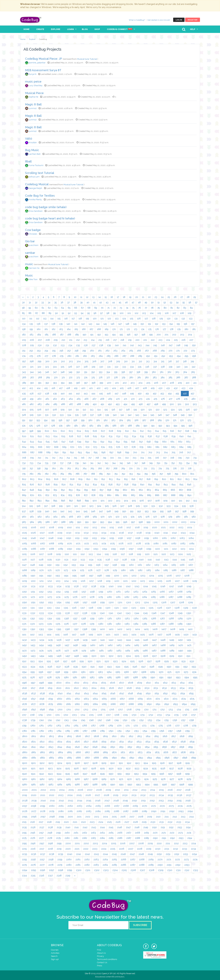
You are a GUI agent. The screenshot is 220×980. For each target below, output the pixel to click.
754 (188, 463)
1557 (49, 672)
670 (72, 447)
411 (195, 383)
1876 (166, 752)
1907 (86, 763)
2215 (24, 849)
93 (76, 313)
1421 (108, 635)
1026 (33, 533)
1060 (155, 538)
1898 (185, 758)
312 (140, 361)
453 (162, 394)
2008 (99, 790)
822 (180, 479)
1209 (25, 581)
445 (101, 394)
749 (151, 463)
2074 (180, 806)
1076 (121, 543)
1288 (180, 597)
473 (140, 399)
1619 (50, 688)
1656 (25, 699)
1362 (118, 618)
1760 (33, 726)
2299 (70, 870)
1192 (49, 576)
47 (133, 302)
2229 (149, 849)
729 (180, 458)
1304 (146, 602)
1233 (50, 586)
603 (71, 431)
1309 (190, 602)
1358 (84, 618)
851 (55, 490)
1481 (101, 651)
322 (39, 367)
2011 (126, 790)
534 (69, 415)
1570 (161, 672)
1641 (69, 693)
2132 (170, 822)
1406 (155, 629)
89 (50, 313)
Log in (179, 20)
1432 (24, 640)
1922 (42, 768)
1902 (42, 763)
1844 (60, 747)
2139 (59, 827)
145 (105, 324)
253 (39, 351)
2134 (187, 822)
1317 (83, 608)
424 (114, 388)
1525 (132, 661)
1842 (42, 747)
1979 (189, 779)
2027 (97, 795)
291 (156, 356)
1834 (148, 742)
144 (98, 324)
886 (157, 495)
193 (106, 335)
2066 (107, 806)
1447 (154, 640)
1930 (111, 768)
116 (66, 319)
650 (87, 442)
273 (193, 351)
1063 (182, 538)
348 (63, 372)
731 (195, 458)
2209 (150, 843)
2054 (170, 801)
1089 (61, 549)
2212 (176, 843)
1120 (147, 554)
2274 (195, 859)
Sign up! (55, 959)
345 (39, 372)
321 (32, 367)
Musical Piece (34, 93)
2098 (52, 817)
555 (53, 420)
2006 (80, 790)
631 (111, 436)
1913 (137, 763)
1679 (51, 704)
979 (170, 517)
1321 (117, 608)
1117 (123, 554)
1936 (163, 768)
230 (40, 345)
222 (153, 340)
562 (106, 420)
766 (100, 468)
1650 (148, 693)
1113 (91, 554)
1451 (189, 640)
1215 (75, 581)
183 (31, 335)
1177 (98, 570)
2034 (161, 795)
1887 (87, 758)
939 (39, 511)
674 (103, 447)
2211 (168, 843)
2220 (68, 849)
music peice (33, 82)
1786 (76, 731)
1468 (163, 645)
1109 (58, 554)
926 (115, 506)
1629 (138, 688)
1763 (59, 726)
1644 (95, 693)
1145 (183, 560)
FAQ (99, 950)
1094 (105, 549)
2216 (33, 849)
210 (63, 340)
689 (48, 452)
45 (120, 302)
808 (72, 479)
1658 (42, 699)
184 (39, 335)
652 (102, 442)
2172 (172, 833)
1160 (131, 565)
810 (88, 479)
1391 (24, 629)
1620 (59, 688)
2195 (24, 843)
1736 (185, 715)
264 (123, 351)
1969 (104, 779)
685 (189, 447)
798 (169, 474)
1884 (60, 758)
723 (134, 458)
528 (24, 415)
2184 (102, 838)
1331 (24, 613)
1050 (69, 538)
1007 (43, 527)
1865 (69, 752)
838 (126, 485)
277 (46, 356)
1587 (127, 677)
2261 (78, 859)
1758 (192, 720)
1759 (24, 726)
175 (150, 329)
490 (95, 404)
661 (172, 442)
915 (31, 506)
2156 (33, 833)
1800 (25, 736)
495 (133, 404)
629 (95, 436)
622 (40, 436)
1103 (183, 549)
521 (150, 410)
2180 (67, 838)
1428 (169, 635)
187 (62, 335)
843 (166, 485)
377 (108, 377)
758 (39, 468)
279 (62, 356)
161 (46, 329)
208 (48, 340)
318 (185, 361)
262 (107, 351)
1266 (162, 592)
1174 (74, 570)
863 (149, 490)
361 (162, 372)
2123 (92, 822)
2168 (138, 833)
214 (93, 340)
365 (193, 372)
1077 (130, 543)
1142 (158, 560)
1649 (139, 693)
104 (152, 313)
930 (146, 506)
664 (24, 447)
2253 (186, 854)
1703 (86, 710)
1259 (101, 592)
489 (87, 404)
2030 (125, 795)
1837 (174, 742)
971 (110, 517)
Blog (85, 29)
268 (155, 351)
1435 (50, 640)
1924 (59, 768)
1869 (105, 752)
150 (142, 324)
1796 (162, 731)
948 (109, 511)
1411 (24, 635)
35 (55, 302)
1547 (143, 667)
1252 (41, 592)
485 (55, 404)
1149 (41, 565)
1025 (24, 533)
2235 (25, 854)
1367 (162, 618)
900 (95, 501)
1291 (33, 602)
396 (78, 383)
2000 (25, 790)
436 (32, 394)
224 (168, 340)
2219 (59, 849)
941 (55, 511)
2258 (51, 859)
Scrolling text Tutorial (40, 173)
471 (125, 399)
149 (135, 324)
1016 (120, 527)
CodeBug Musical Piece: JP (44, 59)
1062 (173, 538)
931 (153, 506)
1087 (43, 549)
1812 (131, 736)
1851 (121, 747)
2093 (181, 811)
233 (63, 345)
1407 (164, 629)
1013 (95, 527)
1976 (163, 779)
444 (93, 394)
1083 (183, 543)
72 (115, 308)
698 (119, 452)
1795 (153, 731)
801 (192, 474)
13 (93, 297)
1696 (25, 710)
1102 (174, 549)
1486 (145, 651)
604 (79, 431)
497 (148, 404)
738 (69, 463)
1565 (118, 672)
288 (132, 356)
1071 (78, 543)
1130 (58, 560)
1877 (175, 752)
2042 (61, 801)
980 (178, 517)
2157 (41, 833)
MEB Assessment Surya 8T (43, 70)
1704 (94, 710)
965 (63, 517)
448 (124, 394)
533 (62, 415)
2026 (88, 795)
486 (63, 404)
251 (24, 351)
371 (63, 377)
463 (63, 399)
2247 (132, 854)
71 (108, 308)
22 (149, 297)
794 (139, 474)
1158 (115, 565)
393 (55, 383)
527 (195, 410)
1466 (145, 645)
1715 (187, 710)
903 (118, 501)
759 (46, 468)
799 (176, 474)
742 (99, 463)
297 (24, 361)
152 (157, 324)
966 (71, 517)
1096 (122, 549)
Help (193, 29)
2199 (59, 843)
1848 (95, 747)
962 (40, 517)
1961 (33, 779)
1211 (41, 581)
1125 (189, 554)
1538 (67, 667)
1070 (69, 543)
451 (147, 394)
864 (157, 490)
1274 (58, 597)
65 (69, 308)
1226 (169, 581)
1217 (91, 581)
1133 (83, 560)
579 (61, 426)
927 (122, 506)
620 (24, 436)
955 (162, 511)
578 (53, 426)
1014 (103, 527)
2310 (170, 870)
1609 (140, 683)
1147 (24, 565)
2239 (61, 854)
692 (72, 452)
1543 (109, 667)
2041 (52, 801)
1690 (149, 704)
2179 (58, 838)
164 (69, 329)
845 (181, 485)
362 (169, 372)
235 (78, 345)
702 (150, 452)
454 (170, 394)
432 (176, 388)
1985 (68, 785)
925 (107, 506)
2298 (60, 870)
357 (131, 372)
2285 (114, 865)
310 (126, 361)
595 (183, 426)
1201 (125, 576)
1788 (94, 731)
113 (45, 319)
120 (95, 319)
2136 (33, 827)
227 (191, 340)
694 (88, 452)
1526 (141, 661)
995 (118, 522)
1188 (191, 570)
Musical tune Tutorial (87, 59)
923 (91, 506)
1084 (192, 543)
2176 (33, 838)
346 (47, 372)
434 (191, 388)
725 (150, 458)
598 (31, 431)
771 (138, 468)
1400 (102, 629)
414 (39, 388)
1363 (127, 618)
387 (186, 377)
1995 (156, 785)
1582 (83, 677)
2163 (93, 833)
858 (109, 490)
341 (186, 367)
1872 (131, 752)
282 (85, 356)
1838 (183, 742)
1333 (41, 613)
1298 (94, 602)
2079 (52, 811)
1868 (96, 752)
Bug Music (32, 150)
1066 (34, 543)
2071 (153, 806)
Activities (55, 953)
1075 (112, 543)
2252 (177, 854)
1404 (137, 629)
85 (23, 313)
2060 (52, 806)
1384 (136, 624)
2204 (104, 843)
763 (77, 468)
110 (24, 319)
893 (40, 501)
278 (54, 356)
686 (24, 452)
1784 (59, 731)
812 (103, 479)
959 (192, 511)
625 (63, 436)
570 (167, 420)
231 (47, 345)
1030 (69, 533)
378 (116, 377)
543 (137, 415)
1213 (58, 581)
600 (47, 431)
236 (86, 345)
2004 (62, 790)
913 (195, 501)
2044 (80, 801)
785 (70, 474)
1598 (41, 683)
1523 (115, 661)
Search (54, 956)
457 (192, 394)
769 (123, 468)
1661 (68, 699)
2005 (71, 790)
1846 (77, 747)
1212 (50, 581)
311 (133, 361)
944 (78, 511)
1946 (76, 774)
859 (117, 490)
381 (139, 377)
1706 (112, 710)
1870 (114, 752)
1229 (195, 581)
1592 (170, 677)
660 (164, 442)
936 (192, 506)
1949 (102, 774)
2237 (43, 854)
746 (129, 463)
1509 (172, 656)
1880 (25, 758)
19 (130, 297)
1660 (60, 699)
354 (108, 372)
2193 (181, 838)
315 (163, 361)
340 (178, 367)
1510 (180, 656)
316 (170, 361)
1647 (122, 693)
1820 (25, 742)
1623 (85, 688)
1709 (138, 710)
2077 (34, 811)
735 (47, 463)
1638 (42, 693)
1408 (173, 629)
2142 (85, 827)
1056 (120, 538)
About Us (101, 953)
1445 (137, 640)
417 (61, 388)
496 (141, 404)
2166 (120, 833)
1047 (42, 538)
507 (47, 410)
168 (99, 329)
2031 (134, 795)
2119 (58, 822)
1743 (66, 720)
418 (68, 388)
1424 (134, 635)
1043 (183, 533)
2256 (33, 859)
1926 (76, 768)
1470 (181, 645)
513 (92, 410)
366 (24, 377)
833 (87, 485)
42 (101, 302)
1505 (137, 656)
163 (61, 329)
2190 (155, 838)
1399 (94, 629)
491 (102, 404)
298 (32, 361)
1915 (154, 763)
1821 (33, 742)
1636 (25, 693)
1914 (146, 763)
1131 (66, 560)
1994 (147, 785)
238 (101, 345)
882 (125, 495)
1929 (102, 768)
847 (24, 490)
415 (46, 388)
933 (169, 506)
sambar (30, 253)
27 (182, 297)
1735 (176, 715)
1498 (76, 656)
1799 (187, 731)
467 (94, 399)
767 (108, 468)
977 (155, 517)
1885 (69, 758)
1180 (123, 570)
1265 (153, 592)
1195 (74, 576)
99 (114, 313)
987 (56, 522)
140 (68, 324)
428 (145, 388)
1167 (191, 565)
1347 (163, 613)
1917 (171, 763)
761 (62, 468)
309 (118, 361)
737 (62, 463)
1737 (193, 715)
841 (150, 485)
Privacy (100, 956)
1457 (67, 645)
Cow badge (33, 230)
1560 (75, 672)
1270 (24, 597)
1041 (166, 533)
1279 (101, 597)
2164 (102, 833)
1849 (104, 747)
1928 (94, 768)
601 (55, 431)
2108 (141, 817)
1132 (74, 560)
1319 (99, 608)
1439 (85, 640)
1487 (154, 651)
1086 (34, 549)
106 (167, 313)
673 (95, 447)
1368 (171, 618)
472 (133, 399)
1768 (102, 726)
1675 (192, 699)
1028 (51, 533)
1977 (172, 779)
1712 (163, 710)
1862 (42, 752)
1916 (162, 763)
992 (94, 522)
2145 (111, 827)
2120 (66, 822)
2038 (25, 801)
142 (83, 324)
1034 (104, 533)
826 (32, 485)
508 (55, 410)
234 (70, 345)
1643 (86, 693)
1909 (104, 763)
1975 (155, 779)
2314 (24, 876)
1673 (175, 699)
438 (47, 394)
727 (165, 458)
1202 (134, 576)
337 (155, 367)
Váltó (29, 139)
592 (160, 426)
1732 (151, 715)
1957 (170, 774)
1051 (77, 538)
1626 (111, 688)
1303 (137, 602)
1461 (101, 645)
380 (131, 377)
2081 (70, 811)
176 (157, 329)
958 (185, 511)
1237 (85, 586)
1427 (160, 635)
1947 (85, 774)
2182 (85, 838)
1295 (68, 602)
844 (174, 485)
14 (100, 297)
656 (133, 442)
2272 (177, 859)
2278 (51, 865)
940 (47, 511)
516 (113, 410)
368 (40, 377)
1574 (194, 672)
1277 (84, 597)
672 (88, 447)
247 (171, 345)
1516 (57, 661)
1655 (191, 693)
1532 (192, 661)
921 (76, 506)
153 (164, 324)
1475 (50, 651)
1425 (142, 635)
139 (61, 324)
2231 (167, 849)
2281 (78, 865)
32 (36, 302)
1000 (157, 522)
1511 (188, 656)
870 (32, 495)
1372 (33, 624)
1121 (155, 554)
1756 (175, 720)
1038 (139, 533)
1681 (68, 704)
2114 (191, 817)
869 (24, 495)
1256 (75, 592)
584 (99, 426)
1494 (42, 656)
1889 (105, 758)
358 (138, 372)
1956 (162, 774)
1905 (68, 763)
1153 (74, 565)
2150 (154, 827)
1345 (145, 613)
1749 (117, 720)
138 (53, 324)
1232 (42, 586)
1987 (86, 785)
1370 (189, 618)
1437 (68, 640)
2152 (171, 827)
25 (169, 297)
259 (84, 351)
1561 (83, 672)
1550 (169, 667)
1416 (66, 635)
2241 (79, 854)
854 (78, 490)
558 (75, 420)
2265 (114, 859)
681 (157, 447)
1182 (140, 570)
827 (40, 485)
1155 (90, 565)
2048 (116, 801)
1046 (33, 538)
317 (177, 361)
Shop (97, 29)
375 (93, 377)
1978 (180, 779)
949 (117, 511)
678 (134, 447)
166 (84, 329)
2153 (180, 827)
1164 (165, 565)
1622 (76, 688)
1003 (184, 522)
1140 (141, 560)
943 (70, 511)
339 (170, 367)
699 (127, 452)
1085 (25, 549)
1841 (33, 747)
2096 (34, 817)
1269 (189, 592)
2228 (140, 849)
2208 (141, 843)
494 (125, 404)
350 (78, 372)
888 (173, 495)
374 (86, 377)
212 (78, 340)
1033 (95, 533)
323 (47, 367)
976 (148, 517)
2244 (105, 854)
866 (173, 490)
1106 (33, 554)
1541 (92, 667)
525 (180, 410)
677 (126, 447)
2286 (123, 865)
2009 (108, 790)
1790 (111, 731)
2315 (33, 876)
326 (70, 367)
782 (47, 474)
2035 (170, 795)
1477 (67, 651)
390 (32, 383)
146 (113, 324)
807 (64, 479)
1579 (58, 677)
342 (194, 367)
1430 (186, 635)
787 (85, 474)
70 (102, 308)
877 (86, 495)
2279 (60, 865)
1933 (137, 768)
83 (185, 308)
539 (107, 415)
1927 (85, 768)
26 (175, 297)
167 (91, 329)
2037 (189, 795)
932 (161, 506)
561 (98, 420)
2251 (168, 854)
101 (129, 313)
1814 (148, 736)
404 (140, 383)
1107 (41, 554)
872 (47, 495)
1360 (101, 618)
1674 (183, 699)
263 (115, 351)
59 (30, 308)
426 (129, 388)
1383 (127, 624)
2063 (79, 806)
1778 (186, 726)
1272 (41, 597)
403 (133, 383)
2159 (58, 833)
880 (109, 495)
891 (24, 501)
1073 (95, 543)
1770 (119, 726)
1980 (25, 785)
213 (85, 340)
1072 (87, 543)
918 (53, 506)
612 (142, 431)
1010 (69, 527)
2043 (70, 801)
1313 (49, 608)
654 (118, 442)
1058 (138, 538)
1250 (24, 592)
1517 (65, 661)
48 (139, 302)
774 (160, 468)
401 (117, 383)
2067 (117, 806)
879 (101, 495)
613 (149, 431)
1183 (149, 570)
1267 (171, 592)
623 (48, 436)
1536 (50, 667)
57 (196, 302)
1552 (185, 667)
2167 (129, 833)
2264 (105, 859)
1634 (182, 688)
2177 (41, 838)
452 (155, 394)
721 (119, 458)
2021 (43, 795)
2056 (188, 801)
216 (107, 340)
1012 (86, 527)
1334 (50, 613)
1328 (177, 608)
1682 (77, 704)
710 (39, 458)
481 (24, 404)
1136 (108, 560)
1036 (121, 533)
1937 (172, 768)
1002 (175, 522)
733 (31, 463)
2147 (128, 827)
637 (158, 436)
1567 (135, 672)
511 (77, 410)
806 (56, 479)
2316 (42, 876)
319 (192, 361)
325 (62, 367)
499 (164, 404)
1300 (111, 602)
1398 (85, 629)
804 (40, 479)
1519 (82, 661)
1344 (137, 613)
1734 (168, 715)
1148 (33, 565)
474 (148, 399)
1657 (33, 699)
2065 (98, 806)
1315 (66, 608)
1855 (156, 747)
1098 (140, 549)
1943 (50, 774)
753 (180, 463)
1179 (115, 570)
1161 (140, 565)
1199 (108, 576)
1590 (153, 677)
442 (78, 394)
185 (47, 335)
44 (114, 302)
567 (144, 420)
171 (121, 329)
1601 (68, 683)
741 (92, 463)
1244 (146, 586)
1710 (146, 710)
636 (150, 436)
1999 (191, 785)
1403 (129, 629)
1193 (58, 576)
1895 (158, 758)
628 (87, 436)
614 (157, 431)
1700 (60, 710)
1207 (178, 576)
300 (47, 361)
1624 (94, 688)
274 (24, 356)
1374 (50, 624)
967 (79, 517)
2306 (133, 870)
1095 (113, 549)
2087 (126, 811)
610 (127, 431)
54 (177, 302)
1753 (150, 720)
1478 (75, 651)
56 (190, 302)
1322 (125, 608)
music (29, 264)
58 (23, 308)
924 (99, 506)
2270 (160, 859)
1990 (113, 785)
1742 (58, 720)
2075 (189, 806)
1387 (162, 624)
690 (56, 452)
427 (137, 388)
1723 (74, 715)
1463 (119, 645)
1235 (68, 586)
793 (131, 474)
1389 (180, 624)
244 (147, 345)
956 (169, 511)
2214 (194, 843)
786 (78, 474)
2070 (145, 806)
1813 (139, 736)
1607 (122, 683)
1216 (83, 581)
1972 (129, 779)
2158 (50, 833)
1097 (131, 549)
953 (147, 511)
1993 (138, 785)
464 (71, 399)
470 (118, 399)
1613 (174, 683)
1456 (58, 645)
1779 (194, 726)
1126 (24, 560)
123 (117, 319)
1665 (104, 699)
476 (163, 399)
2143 (94, 827)
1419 (91, 635)
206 (32, 340)
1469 (172, 645)
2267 (133, 859)
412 (24, 388)
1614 (182, 683)
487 (71, 404)
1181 (132, 570)
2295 (34, 870)
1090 (70, 549)
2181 (76, 838)
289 (140, 356)
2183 (93, 838)
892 (32, 501)
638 (166, 436)
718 (97, 458)
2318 (59, 876)
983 (24, 522)
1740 (42, 720)
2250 (159, 854)
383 (155, 377)
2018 (188, 790)
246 (163, 345)
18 (124, 297)
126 (139, 319)
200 (159, 335)
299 (39, 361)
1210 (33, 581)
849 (40, 490)
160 (39, 329)
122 (109, 319)
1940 (25, 774)
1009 (61, 527)
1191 (41, 576)
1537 (58, 667)
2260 (69, 859)
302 (63, 361)
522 (158, 410)
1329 (186, 608)
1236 (76, 586)
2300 (79, 870)
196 (129, 335)
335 (139, 367)
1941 (33, 774)
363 (177, 372)
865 (165, 490)
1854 (147, 747)
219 (130, 340)
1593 (178, 677)
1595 (195, 677)
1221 (125, 581)
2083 (89, 811)
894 (47, 501)
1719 (41, 715)
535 (77, 415)
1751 (133, 720)
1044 (192, 533)
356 (123, 372)
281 (77, 356)
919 (61, 506)
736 (54, 463)
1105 (24, 554)
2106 (123, 817)
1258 (92, 592)
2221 (77, 849)
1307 (173, 602)
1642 (78, 693)
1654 (183, 693)
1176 (90, 570)
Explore (56, 29)
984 (32, 522)
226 (183, 340)
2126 (118, 822)
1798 (179, 731)
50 (152, 302)
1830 (113, 742)
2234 (194, 849)
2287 (133, 865)
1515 (49, 661)
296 (194, 356)
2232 (176, 849)
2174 (189, 833)
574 (24, 426)
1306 (164, 602)
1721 (57, 715)
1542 (101, 667)
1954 (145, 774)
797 (161, 474)
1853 (138, 747)
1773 (144, 726)
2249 (150, 854)
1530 (175, 661)
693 (80, 452)
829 (56, 485)
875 (70, 495)
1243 (137, 586)
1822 (42, 742)
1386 (153, 624)
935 (184, 506)
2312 (187, 870)
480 (194, 399)
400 (109, 383)
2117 (41, 822)
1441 (103, 640)
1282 (127, 597)
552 (31, 420)
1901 (33, 763)
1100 (158, 549)
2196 (33, 843)
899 (87, 501)
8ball (28, 161)
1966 (77, 779)
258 (76, 351)
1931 (120, 768)
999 (149, 522)
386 (178, 377)
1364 (136, 618)
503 (195, 404)
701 (143, 452)
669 (64, 447)
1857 (173, 747)
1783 (50, 731)
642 (24, 442)
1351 (24, 618)
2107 (132, 817)
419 (76, 388)
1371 (24, 624)
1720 (49, 715)
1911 (121, 763)
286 (116, 356)
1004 (193, 522)
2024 (70, 795)
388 (194, 377)
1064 (191, 538)
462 (55, 399)
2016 (170, 790)
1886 (78, 758)
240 (117, 345)
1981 (33, 785)
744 (114, 463)
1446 (146, 640)
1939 (189, 768)
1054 (103, 538)
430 (160, 388)
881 (117, 495)
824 (195, 479)
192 (99, 335)
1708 (129, 710)
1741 (50, 720)
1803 (51, 736)
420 (83, 388)
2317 (50, 876)
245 (155, 345)
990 (79, 522)
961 (32, 517)
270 (170, 351)
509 (63, 410)
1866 (78, 752)
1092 (87, 549)
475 (155, 399)
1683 (86, 704)
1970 (113, 779)
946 (93, 511)
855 (86, 490)
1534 (33, 667)
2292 (178, 865)
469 (110, 399)
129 (161, 319)
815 (126, 479)
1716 (195, 710)
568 (152, 420)
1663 (86, 699)
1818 (182, 736)
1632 (164, 688)
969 (95, 517)
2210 (159, 843)
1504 (128, 656)
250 (194, 345)
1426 (151, 635)
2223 (95, 849)
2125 (109, 822)
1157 (106, 565)
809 (80, 479)
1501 (103, 656)
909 (166, 501)
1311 (33, 608)
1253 (50, 592)
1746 (91, 720)
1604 (95, 683)
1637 (33, 693)
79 (159, 308)
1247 (172, 586)
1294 (59, 602)
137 (46, 324)
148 (127, 324)
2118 (49, 822)
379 (123, 377)
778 (190, 468)
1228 (186, 581)
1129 (50, 560)
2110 (158, 817)
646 (56, 442)
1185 (166, 570)
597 (24, 431)
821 (172, 479)
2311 (178, 870)
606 (95, 431)
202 (174, 335)
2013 (144, 790)
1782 (42, 731)
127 (146, 319)
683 (173, 447)
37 (68, 302)
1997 (173, 785)
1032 (86, 533)
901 (103, 501)
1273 (50, 597)
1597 (33, 683)
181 (194, 329)
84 (191, 308)
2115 (24, 822)
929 (138, 506)
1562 (92, 672)
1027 (42, 533)
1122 (164, 554)
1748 (108, 720)
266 (139, 351)
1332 (33, 613)
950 (124, 511)
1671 (158, 699)
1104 (191, 549)
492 (110, 404)
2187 (129, 838)
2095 (25, 817)
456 (185, 394)
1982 (42, 785)
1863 (51, 752)
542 (130, 415)
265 (131, 351)
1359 (92, 618)
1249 (189, 586)
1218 (100, 581)
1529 (166, 661)
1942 (42, 774)
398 (93, 383)
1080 (156, 543)
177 (164, 329)
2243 (96, 854)
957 (177, 511)
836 (111, 485)
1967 (86, 779)
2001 (34, 790)
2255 (24, 859)
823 (187, 479)
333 (124, 367)
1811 (123, 736)
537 (92, 415)
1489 (172, 651)
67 (82, 308)
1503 (120, 656)
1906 (77, 763)
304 (79, 361)
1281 (118, 597)
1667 (122, 699)
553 (38, 420)
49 (146, 302)
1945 (68, 774)
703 (158, 452)
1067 (43, 543)
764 (85, 468)
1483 (119, 651)
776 (175, 468)
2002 (43, 790)
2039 (34, 801)
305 (86, 361)
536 (84, 415)
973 (125, 517)
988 (63, 522)
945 (86, 511)
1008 (51, 527)
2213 (185, 843)
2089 (144, 811)
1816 (165, 736)
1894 (149, 758)
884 (141, 495)
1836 (165, 742)
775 (167, 468)
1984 (60, 785)
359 (146, 372)
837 (118, 485)
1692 (167, 704)
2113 (183, 817)
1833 (139, 742)
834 (95, 485)
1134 (91, 560)
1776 (169, 726)
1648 (130, 693)
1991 (121, 785)
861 (133, 490)
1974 (146, 779)
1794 (145, 731)
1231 (33, 586)
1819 (191, 736)
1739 (33, 720)
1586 (118, 677)
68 (89, 308)
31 (30, 302)
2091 (163, 811)
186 (54, 335)
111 (31, 319)
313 (148, 361)
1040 (157, 533)
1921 (33, 768)
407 (164, 383)
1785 (68, 731)
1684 (95, 704)
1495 (50, 656)
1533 (24, 667)
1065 (25, 543)
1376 (66, 624)
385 (170, 377)
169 (107, 329)
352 (93, 372)
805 (48, 479)
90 (57, 313)
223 (160, 340)
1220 (117, 581)
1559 (66, 672)
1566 (126, 672)
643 (32, 442)
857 (101, 490)
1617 (33, 688)
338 (163, 367)
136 (39, 324)
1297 (85, 602)
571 (175, 420)
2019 (25, 795)
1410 (190, 629)
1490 (181, 651)
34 (49, 302)
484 (47, 404)
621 (32, 436)
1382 (118, 624)
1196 (83, 576)
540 (115, 415)
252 (31, 351)
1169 (33, 570)
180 (186, 329)
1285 (153, 597)
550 (190, 415)
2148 (137, 827)
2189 (146, 838)
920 (69, 506)
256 (61, 351)
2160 (67, 833)
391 (40, 383)
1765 (76, 726)
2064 (89, 806)
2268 (142, 859)
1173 (66, 570)
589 (138, 426)
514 (99, 410)
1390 (189, 624)
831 (71, 485)
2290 (160, 865)
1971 (121, 779)
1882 (42, 758)
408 (172, 383)
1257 (84, 592)
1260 (110, 592)
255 (54, 351)
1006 (34, 527)
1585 (109, 677)
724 (142, 458)
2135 (24, 827)
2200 (68, 843)
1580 (66, 677)
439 (55, 394)
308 (110, 361)
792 (123, 474)
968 (87, 517)
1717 (24, 715)
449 (132, 394)
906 (142, 501)
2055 (179, 801)
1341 (111, 613)
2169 (146, 833)
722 (127, 458)
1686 (113, 704)
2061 (61, 806)
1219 (108, 581)
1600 (59, 683)
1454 (41, 645)
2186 (120, 838)
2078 (43, 811)
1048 (51, 538)
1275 (67, 597)
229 (32, 345)
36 (62, 302)
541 (122, 415)
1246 (163, 586)
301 (55, 361)
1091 (78, 549)
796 (154, 474)
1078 (138, 543)
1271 (33, 597)
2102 (88, 817)
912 (188, 501)
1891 (123, 758)
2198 (50, 843)
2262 (87, 859)
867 (181, 490)
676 (118, 447)
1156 (98, 565)
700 (135, 452)
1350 (189, 613)
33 (43, 302)
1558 (58, 672)
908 (158, 501)
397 (86, 383)
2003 (53, 790)
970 (103, 517)
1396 (67, 629)
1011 (78, 527)
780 (31, 474)
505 (32, 410)
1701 (69, 710)
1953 (136, 774)
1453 (33, 645)
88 (43, 313)
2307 (142, 870)
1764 (67, 726)
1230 (25, 586)
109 (189, 313)
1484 (128, 651)
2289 (151, 865)
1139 (133, 560)
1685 (104, 704)
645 (48, 442)
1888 (96, 758)
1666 (113, 699)
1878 (183, 752)
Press (100, 966)
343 (24, 372)
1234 (59, 586)
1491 (189, 651)
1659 (51, 699)
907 (150, 501)
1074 (104, 543)
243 (140, 345)
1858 (182, 747)
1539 (75, 667)
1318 (91, 608)
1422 (117, 635)
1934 (146, 768)
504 (24, 410)
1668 (131, 699)
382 (147, 377)
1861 (34, 752)
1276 (75, 597)
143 (90, 324)
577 (46, 426)
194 (114, 335)
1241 (120, 586)
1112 (83, 554)
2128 (135, 822)
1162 (148, 565)
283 (93, 356)
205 (24, 340)
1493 (33, 656)
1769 (111, 726)
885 (149, 495)
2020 (34, 795)
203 (182, 335)
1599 (50, 683)
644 (40, 442)
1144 (175, 560)
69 (96, 308)
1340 (102, 613)
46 (126, 302)
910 (173, 501)
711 (47, 458)
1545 (126, 667)
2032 (143, 795)
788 (93, 474)
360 (154, 372)
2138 (50, 827)
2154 (188, 827)
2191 (164, 838)
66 (76, 308)
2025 (79, 795)
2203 (95, 843)
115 (59, 319)
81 (172, 308)
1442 (111, 640)
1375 (58, 624)
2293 (187, 865)
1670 (149, 699)
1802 (42, 736)
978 (163, 517)
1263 (136, 592)
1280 (109, 597)
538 (100, 415)
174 (143, 329)
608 (111, 431)
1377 (75, 624)
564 (121, 420)
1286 (162, 597)
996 (125, 522)
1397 (76, 629)
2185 (111, 838)
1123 (172, 554)
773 (153, 468)
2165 (111, 833)
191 (92, 335)
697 (111, 452)
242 (132, 345)
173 (136, 329)
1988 (95, 785)
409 (180, 383)
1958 (179, 774)
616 (172, 431)
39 (81, 302)
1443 (120, 640)
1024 (190, 527)
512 (84, 410)
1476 (58, 651)
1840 (25, 747)
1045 (24, 538)
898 (79, 501)
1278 (92, 597)
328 (86, 367)
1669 (140, 699)
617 (180, 431)
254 (46, 351)
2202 (86, 843)
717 (90, 458)
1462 (110, 645)
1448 (163, 640)
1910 (113, 763)
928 (130, 506)
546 (160, 415)
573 (189, 420)
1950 (111, 774)
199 (151, 335)
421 (91, 388)
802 (24, 479)
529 (32, 415)
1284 (145, 597)
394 (63, 383)
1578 (49, 677)
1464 (128, 645)
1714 (179, 710)
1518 (73, 661)
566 (136, 420)
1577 (41, 677)
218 (122, 340)
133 (191, 319)
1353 (41, 618)
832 (79, 485)
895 (55, 501)
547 (167, 415)
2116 (33, 822)
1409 (182, 629)
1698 (42, 710)
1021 (163, 527)
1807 (87, 736)
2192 (172, 838)
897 (71, 501)
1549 (160, 667)
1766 (85, 726)
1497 (68, 656)
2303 (106, 870)
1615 (191, 683)
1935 (154, 768)
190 (84, 335)
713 (61, 458)
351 (86, 372)
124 (124, 319)
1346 (154, 613)
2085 (107, 811)
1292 (42, 602)
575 (31, 426)
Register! (193, 20)
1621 (68, 688)
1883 (51, 758)
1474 (41, 651)
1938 (180, 768)
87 (37, 313)
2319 (68, 876)
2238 (51, 854)
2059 (43, 806)
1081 (165, 543)
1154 (82, 565)
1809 (105, 736)
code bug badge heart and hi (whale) (50, 218)
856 (94, 490)
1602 (77, 683)
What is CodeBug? (137, 20)
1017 (129, 527)
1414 (49, 635)
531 (47, 415)
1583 (92, 677)
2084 (98, 811)
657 (141, 442)
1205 (160, 576)
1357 (75, 618)
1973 (138, 779)
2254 (194, 854)
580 (68, 426)
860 (125, 490)
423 (106, 388)
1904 (60, 763)
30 (23, 302)
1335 (59, 613)
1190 (33, 576)
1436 (59, 640)
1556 (41, 672)
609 (119, 431)
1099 (149, 549)
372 (71, 377)
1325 (151, 608)
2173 (180, 833)
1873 (140, 752)
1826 (77, 742)
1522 (107, 661)
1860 (25, 752)
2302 (97, 870)
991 (87, 522)
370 (56, 377)
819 (156, 479)
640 (182, 436)
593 (168, 426)
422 (99, 388)
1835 (157, 742)
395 (70, 383)
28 (188, 297)
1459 (84, 645)
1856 (164, 747)
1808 (96, 736)
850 (48, 490)
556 (60, 420)
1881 (34, 758)
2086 (116, 811)
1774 (152, 726)
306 (94, 361)
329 (93, 367)
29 (195, 297)
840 (142, 485)
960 (24, 517)
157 (193, 324)
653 (110, 442)
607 (103, 431)
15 (106, 297)
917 (46, 506)
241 (124, 345)
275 (31, 356)
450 (140, 394)
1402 (120, 629)
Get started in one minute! (159, 20)
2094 (190, 811)
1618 (41, 688)
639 (174, 436)
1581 (75, 677)
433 (183, 388)
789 (101, 474)
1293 (50, 602)
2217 (42, 849)
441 (70, 394)
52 (165, 302)
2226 (122, 849)
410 (188, 383)
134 (24, 324)
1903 (51, 763)
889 (181, 495)
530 (39, 415)
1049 (60, 538)
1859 (191, 747)
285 (109, 356)
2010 (117, 790)
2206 (123, 843)
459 (32, 399)
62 (49, 308)
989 (71, 522)
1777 (177, 726)
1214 (66, 581)
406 (156, 383)
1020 (155, 527)
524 (173, 410)
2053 (161, 801)
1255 (67, 592)
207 (40, 340)
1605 (104, 683)
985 (40, 522)
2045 (89, 801)
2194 (190, 838)
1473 (33, 651)
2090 (154, 811)
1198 (99, 576)
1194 (66, 576)
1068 (51, 543)
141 (76, 324)
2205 (114, 843)
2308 (152, 870)
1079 (147, 543)
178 (172, 329)
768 (115, 468)
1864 (60, 752)
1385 (145, 624)
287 (124, 356)
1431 (195, 635)
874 (63, 495)
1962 (42, 779)
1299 (102, 602)
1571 (169, 672)
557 (68, 420)
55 (184, 302)
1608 (131, 683)
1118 (131, 554)
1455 (50, 645)
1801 (34, 736)
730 (188, 458)
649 (79, 442)
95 (89, 313)
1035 (113, 533)
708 (24, 458)
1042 (174, 533)
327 (78, 367)
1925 (68, 768)
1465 (137, 645)
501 (179, 404)
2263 (96, 859)
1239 (102, 586)
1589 (144, 677)
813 (111, 479)
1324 (142, 608)
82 (178, 308)
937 (24, 511)
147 (120, 324)
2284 (105, 865)
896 (63, 501)
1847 (86, 747)
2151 (163, 827)
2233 (185, 849)
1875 (157, 752)
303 (71, 361)
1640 (60, 693)
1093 (96, 549)
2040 (43, 801)
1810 (114, 736)
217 (115, 340)
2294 (25, 870)
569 (160, 420)
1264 (145, 592)
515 (106, 410)
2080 (61, 811)
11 (81, 297)
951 (132, 511)
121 (102, 319)
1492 (24, 656)
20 (137, 297)
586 (114, 426)
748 (143, 463)
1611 (157, 683)
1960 (25, 779)
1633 (173, 688)
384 (163, 377)
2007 (90, 790)
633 (126, 436)
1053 (94, 538)
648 (71, 442)
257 (69, 351)
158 (24, 329)
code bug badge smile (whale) (46, 207)
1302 (129, 602)
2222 (86, 849)
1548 (152, 667)
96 (95, 313)
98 (108, 313)
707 (189, 452)
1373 (41, 624)
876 (78, 495)
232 (55, 345)
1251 (33, 592)
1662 (77, 699)
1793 (136, 731)
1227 (177, 581)
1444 (128, 640)
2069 (135, 806)
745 (121, 463)
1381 (110, 624)
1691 (158, 704)
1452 (24, 645)
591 (153, 426)
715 (75, 458)
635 (142, 436)
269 (163, 351)
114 (52, 319)
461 (47, 399)
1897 (176, 758)
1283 (136, 597)
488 (79, 404)
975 (140, 517)
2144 (102, 827)
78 (152, 308)
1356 (67, 618)
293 (171, 356)
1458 (75, 645)
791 (116, 474)
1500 (94, 656)
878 (93, 495)
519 (135, 410)
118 (80, 319)
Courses (55, 950)
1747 (100, 720)
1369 (180, 618)
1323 (134, 608)
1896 (167, 758)
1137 (116, 560)
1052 (86, 538)
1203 (143, 576)
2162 (85, 833)
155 (178, 324)
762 (69, 468)
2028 (106, 795)
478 (178, 399)
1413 (41, 635)
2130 (153, 822)
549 (183, 415)
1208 (187, 576)
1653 (174, 693)
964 (55, 517)
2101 (79, 817)
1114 (99, 554)
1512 (24, 661)
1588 (135, 677)
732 (24, 463)
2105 (114, 817)
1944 (59, 774)
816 (133, 479)
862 (141, 490)
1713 (171, 710)
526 (188, 410)
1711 (154, 710)
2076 (25, 811)
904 (126, 501)
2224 (104, 849)
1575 (24, 677)
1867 (87, 752)
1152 (66, 565)
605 (87, 431)
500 (172, 404)
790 (109, 474)
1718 (32, 715)
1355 (58, 618)
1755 (166, 720)
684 (181, 447)
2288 (142, 865)
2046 (98, 801)
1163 (157, 565)
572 (182, 420)
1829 (104, 742)
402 (125, 383)
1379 (92, 624)
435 (24, 394)
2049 (125, 801)
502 (187, 404)
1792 (128, 731)
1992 (130, 785)
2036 (179, 795)
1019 (146, 527)
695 (96, 452)
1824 (60, 742)
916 (39, 506)
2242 (87, 854)
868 (189, 490)
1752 (141, 720)
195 (121, 335)
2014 (153, 790)
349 (70, 372)
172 (128, 329)
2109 (150, 817)
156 (185, 324)
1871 (123, 752)
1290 (25, 602)
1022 (172, 527)
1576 (33, 677)
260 (92, 351)
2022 (52, 795)
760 (54, 468)
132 (183, 319)
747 (136, 463)
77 (146, 308)
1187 (183, 570)
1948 (94, 774)
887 (165, 495)
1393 (41, 629)
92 (69, 313)
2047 (107, 801)
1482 (110, 651)
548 (175, 415)
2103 (97, 817)
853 (71, 490)
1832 (130, 742)
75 (133, 308)
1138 (125, 560)
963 (48, 517)
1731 (142, 715)
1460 (93, 645)
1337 (76, 613)
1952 (128, 774)
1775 (161, 726)
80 (165, 308)
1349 (180, 613)
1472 (24, 651)
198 (143, 335)
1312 (41, 608)
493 (118, 404)
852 (63, 490)
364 (185, 372)
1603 (86, 683)
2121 (75, 822)
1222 (134, 581)
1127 (33, 560)
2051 (143, 801)
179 (179, 329)
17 (118, 297)
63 (56, 308)
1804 (60, 736)
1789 (102, 731)
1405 (146, 629)
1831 (122, 742)
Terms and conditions (107, 959)
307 (102, 361)
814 (118, 479)
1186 (174, 570)
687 (32, 452)
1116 (115, 554)
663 (188, 442)
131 (176, 319)
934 (176, 506)
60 (36, 308)
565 (129, 420)
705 (173, 452)
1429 (177, 635)
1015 (112, 527)
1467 (154, 645)
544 (145, 415)
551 (24, 420)
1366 (154, 618)
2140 (68, 827)
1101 (166, 549)
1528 (158, 661)
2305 (124, 870)
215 (100, 340)
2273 (186, 859)
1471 (189, 645)
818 (149, 479)
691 (64, 452)
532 (54, 415)
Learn (70, 29)
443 (86, 394)
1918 (179, 763)
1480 (93, 651)
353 (101, 372)
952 (139, 511)
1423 (125, 635)
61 (43, 308)
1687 (122, 704)
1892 (132, 758)
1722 (66, 715)
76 (140, 308)
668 (56, 447)
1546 (135, 667)
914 (24, 506)
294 (179, 356)
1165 (174, 565)
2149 (146, 827)
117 (73, 319)
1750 (125, 720)
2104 (105, 817)
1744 (75, 720)
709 (32, 458)
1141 (150, 560)
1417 (74, 635)
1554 (24, 672)
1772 (136, 726)
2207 (132, 843)
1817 (173, 736)
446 (109, 394)
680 (149, 447)
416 (53, 388)
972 (118, 517)
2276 (33, 865)
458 (24, 399)
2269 (151, 859)
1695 (193, 704)
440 (63, 394)
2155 (24, 833)
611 (134, 431)
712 (54, 458)
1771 (128, 726)
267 (147, 351)
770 (131, 468)
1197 (91, 576)
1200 (117, 576)
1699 (51, 710)
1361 (110, 618)
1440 (94, 640)
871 (40, 495)
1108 (50, 554)
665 (32, 447)
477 (170, 399)
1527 (149, 661)
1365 (145, 618)
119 (87, 319)
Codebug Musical (37, 184)
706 (181, 452)
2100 (70, 817)
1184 (157, 570)
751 (166, 463)
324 (55, 367)
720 (112, 458)
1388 (171, 624)
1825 (68, 742)
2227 (131, 849)
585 (107, 426)
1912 (129, 763)
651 (95, 442)
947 (101, 511)
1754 (158, 720)
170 (114, 329)
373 (78, 377)
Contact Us (102, 962)
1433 (33, 640)
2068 (126, 806)
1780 (25, 731)
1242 (128, 586)
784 (62, 474)
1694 (184, 704)
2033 (152, 795)
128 (154, 319)
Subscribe (140, 925)
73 (121, 308)
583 (91, 426)
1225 (160, 581)
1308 (182, 602)
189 (77, 335)
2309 (161, 870)
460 (39, 399)
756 (24, 468)
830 (64, 485)
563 (113, 420)
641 (189, 436)
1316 (74, 608)
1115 (107, 554)
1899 (194, 758)
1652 (165, 693)
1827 (86, 742)
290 (148, 356)
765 (92, 468)
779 (24, 474)
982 (194, 517)
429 (153, 388)
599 (39, 431)
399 (101, 383)
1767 (93, 726)
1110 (67, 554)
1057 (129, 538)
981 (186, 517)
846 (189, 485)
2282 (87, 865)
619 (195, 431)
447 (116, 394)
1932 (128, 768)
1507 (154, 656)
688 (40, 452)
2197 (42, 843)
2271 (169, 859)
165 (76, 329)
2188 (138, 838)
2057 (25, 806)
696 (103, 452)
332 (116, 367)
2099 (61, 817)
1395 (59, 629)
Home (26, 29)
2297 (51, 870)
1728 (117, 715)
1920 (25, 768)
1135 (99, 560)
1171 (50, 570)
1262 (127, 592)
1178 (107, 570)
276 (39, 356)
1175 (82, 570)
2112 (175, 817)
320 (24, 367)
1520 (90, 661)
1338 (85, 613)
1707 (120, 710)
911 (181, 501)
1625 (103, 688)
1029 (60, 533)
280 (69, 356)
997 (133, 522)
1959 (187, 774)
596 (191, 426)
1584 (101, 677)
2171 (164, 833)
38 (75, 302)
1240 (111, 586)
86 (30, 313)
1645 (104, 693)
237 (93, 345)
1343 (128, 613)
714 (68, 458)
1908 (95, 763)
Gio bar (30, 241)
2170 (155, 833)
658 (149, 442)
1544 (118, 667)
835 (103, 485)
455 (177, 394)
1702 (77, 710)
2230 (158, 849)
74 (127, 308)
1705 (103, 710)
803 (32, 479)
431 (168, 388)
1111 (75, 554)
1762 (50, 726)
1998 (182, 785)
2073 (171, 806)
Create (40, 29)
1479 (84, 651)
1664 (95, 699)
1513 (32, 661)
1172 (58, 570)
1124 (180, 554)
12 (87, 297)
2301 (88, 870)
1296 (76, 602)
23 (156, 297)
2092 (172, 811)
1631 (156, 688)
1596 (24, 683)
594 (175, 426)
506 (39, 410)
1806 (78, 736)
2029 (116, 795)
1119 (139, 554)
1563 (100, 672)
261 (100, 351)
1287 (171, 597)
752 (173, 463)
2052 (152, 801)
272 (185, 351)
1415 (57, 635)
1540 (84, 667)
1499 (85, 656)
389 (24, 383)
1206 (169, 576)
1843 (51, 747)
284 (101, 356)
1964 (60, 779)
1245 (154, 586)
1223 (143, 581)
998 (141, 522)
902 (110, 501)
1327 (168, 608)
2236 (34, 854)
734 (39, 463)
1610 (148, 683)
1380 (101, 624)
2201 (77, 843)
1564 (109, 672)
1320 (108, 608)
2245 (114, 854)
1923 (50, 768)
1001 (166, 522)
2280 (69, 865)
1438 (76, 640)
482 (32, 404)
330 (101, 367)
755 (195, 463)
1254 (58, 592)
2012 (135, 790)
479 (186, 399)
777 (182, 468)
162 (54, 329)
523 (165, 410)
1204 (152, 576)
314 (155, 361)
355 (116, 372)
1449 (172, 640)
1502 (111, 656)
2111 (167, 817)
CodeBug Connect (120, 29)
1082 (174, 543)
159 (31, 329)
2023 (61, 795)
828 (48, 485)
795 (146, 474)
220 (137, 340)
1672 (166, 699)
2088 (135, 811)
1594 (187, 677)
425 (122, 388)
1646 (113, 693)
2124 (101, 822)
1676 (25, 704)
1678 (42, 704)
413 (31, 388)
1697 (33, 710)
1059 (147, 538)
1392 (33, 629)
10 (75, 297)
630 (103, 436)
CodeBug (31, 20)
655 (125, 442)
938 (32, 511)
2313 (196, 870)
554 (46, 420)
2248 (141, 854)
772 (145, 468)
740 (84, 463)
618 (187, 431)
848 (32, 490)
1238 (94, 586)
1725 (91, 715)
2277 (42, 865)
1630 (147, 688)
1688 (131, 704)
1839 (192, 742)
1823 (51, 742)
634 (134, 436)
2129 (144, 822)
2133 (179, 822)
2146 (120, 827)
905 (134, 501)
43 (107, 302)
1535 (41, 667)
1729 (125, 715)
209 (56, 340)
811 (96, 479)
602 (63, 431)
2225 (113, 849)
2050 (134, 801)
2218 (50, 849)
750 (158, 463)
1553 (194, 667)
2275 (24, 865)
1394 (50, 629)
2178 (50, 838)
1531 (183, 661)
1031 (78, 533)
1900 (25, 763)
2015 (161, 790)
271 (178, 351)
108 (182, 313)
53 (171, 302)
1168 (24, 570)
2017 (179, 790)
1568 (144, 672)
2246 (123, 854)
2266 (123, 859)
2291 (169, 865)
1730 (134, 715)
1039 (148, 533)
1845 (68, 747)
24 (162, 297)
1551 (177, 667)
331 (109, 367)
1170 (41, 570)
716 (83, 458)
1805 (69, 736)
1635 (191, 688)
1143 (166, 560)
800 (184, 474)
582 (84, 426)
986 (48, 522)
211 (71, 340)
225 (176, 340)
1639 (51, 693)
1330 (195, 608)
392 (47, 383)
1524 (124, 661)
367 (32, 377)
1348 (171, 613)
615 (164, 431)
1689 (140, 704)
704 (166, 452)
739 (77, 463)
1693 (175, 704)
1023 (181, 527)
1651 (157, 693)
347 (55, 372)
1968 (95, 779)
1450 (180, 640)
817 (141, 479)
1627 (120, 688)
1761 (41, 726)
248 (178, 345)
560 (90, 420)
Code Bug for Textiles (40, 196)
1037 (130, 533)
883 (133, 495)
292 (163, 356)
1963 (51, 779)
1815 (156, 736)
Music (29, 275)
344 (32, 372)
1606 (113, 683)
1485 (136, 651)
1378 (83, 624)
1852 (130, 747)
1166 (182, 565)
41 (94, 302)
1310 (24, 608)
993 (102, 522)
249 (186, 345)
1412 (32, 635)
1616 (24, 688)
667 (48, 447)
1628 (129, 688)
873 (55, 495)
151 (149, 324)
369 (48, 377)
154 (171, 324)
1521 (98, 661)
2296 (43, 870)
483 (40, 404)
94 (82, 313)
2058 (34, 806)
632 (118, 436)
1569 (153, 672)
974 (133, 517)
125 (131, 319)
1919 (188, 763)
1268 (180, 592)
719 (104, 458)
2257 (42, 859)
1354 (50, 618)
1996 (164, 785)
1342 (119, 613)
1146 (191, 560)
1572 (178, 672)
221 (145, 340)
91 (63, 313)
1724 (83, 715)
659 (156, 442)
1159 (123, 565)
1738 (24, 720)
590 (145, 426)
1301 (120, 602)
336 (147, 367)
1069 (61, 543)
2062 (70, 806)
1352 (33, 618)
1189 (24, 576)
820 (164, 479)
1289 (189, 597)
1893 (141, 758)
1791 (119, 731)
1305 (155, 602)
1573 (186, 672)
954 (154, 511)
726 (157, 458)
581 (76, 426)
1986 (77, 785)
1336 (67, 613)
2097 (43, 817)
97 (101, 313)
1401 (111, 629)
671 (80, 447)
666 (40, 447)
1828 (95, 742)
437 (39, 394)
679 (141, 447)
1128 (41, 560)
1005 (25, 527)
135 (31, 324)
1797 (170, 731)
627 (79, 436)
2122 (83, 822)
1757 (183, 720)
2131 (161, 822)
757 (31, 468)
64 (63, 308)
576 (38, 426)
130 (169, 319)
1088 (51, 549)
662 (180, 442)
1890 (114, 758)
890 (189, 495)
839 (134, 485)
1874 (149, 752)
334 (132, 367)
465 (79, 399)
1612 (165, 683)
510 (70, 410)
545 (152, 415)
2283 (96, 865)
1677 (33, 704)
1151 (57, 565)
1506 (146, 656)
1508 (163, 656)
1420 (99, 635)
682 (165, 447)
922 (84, 506)
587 (122, 426)
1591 (161, 677)
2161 (76, 833)
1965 (68, 779)
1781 (33, 731)
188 (69, 335)
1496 (59, 656)
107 (174, 313)
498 (156, 404)
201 (166, 335)
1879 (192, 752)
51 (159, 302)
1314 (58, 608)
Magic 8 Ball (33, 104)
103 (144, 313)
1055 (112, 538)
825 (24, 485)
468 (102, 399)
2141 (76, 827)
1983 (51, 785)
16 (112, 297)
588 (130, 426)
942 (62, 511)
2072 (162, 806)
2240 (70, 854)
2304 (115, 870)
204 (190, 335)
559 (83, 420)
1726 (100, 715)
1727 (108, 715)
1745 (83, 720)
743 (106, 463)
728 (172, 458)
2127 (127, 822)
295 (186, 356)
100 (122, 313)
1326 (160, 608)
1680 (60, 704)
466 (86, 399)
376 (101, 377)
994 (110, 522)
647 (63, 442)
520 (143, 410)
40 (88, 302)
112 (38, 319)
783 (54, 474)
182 (24, 335)
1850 (113, 747)
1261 (118, 592)
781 (39, 474)
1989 (104, 785)
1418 (82, 635)
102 (136, 313)
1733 (159, 715)
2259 (60, 859)
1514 (41, 661)
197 (136, 335)
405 (148, 383)
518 (128, 410)
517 (121, 410)
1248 (180, 586)
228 (24, 345)
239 (109, 345)
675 (110, 447)
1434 (42, 640)
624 (55, 436)
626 (71, 436)
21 (143, 297)
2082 (79, 811)
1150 (49, 565)
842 (158, 485)
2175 (24, 838)
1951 (119, 774)
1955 (153, 774)
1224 (151, 581)
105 (159, 313)
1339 (94, 613)
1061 (164, 538)
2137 (42, 827)
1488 (163, 651)
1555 (33, 672)
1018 (137, 527)
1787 (85, 731)
